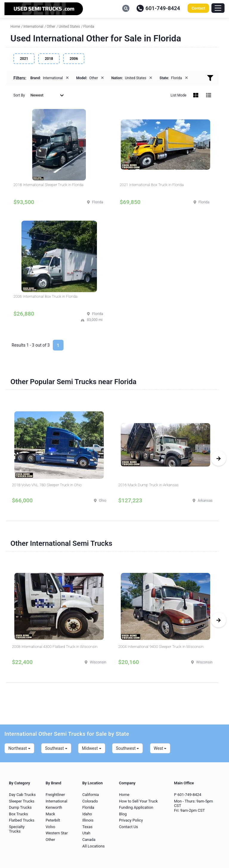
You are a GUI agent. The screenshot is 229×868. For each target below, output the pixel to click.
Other (50, 840)
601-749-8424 (158, 8)
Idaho (87, 814)
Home (124, 795)
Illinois (88, 820)
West (160, 748)
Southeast (56, 748)
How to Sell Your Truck (138, 801)
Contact (198, 8)
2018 (49, 59)
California (91, 795)
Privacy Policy (131, 820)
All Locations (93, 846)
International (57, 801)
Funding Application (136, 807)
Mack (50, 814)
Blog (123, 814)
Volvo (50, 827)
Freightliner (55, 795)
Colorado (90, 801)
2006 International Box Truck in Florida (45, 296)
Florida (88, 807)
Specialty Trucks (17, 829)
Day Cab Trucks (22, 795)
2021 (24, 59)
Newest (47, 95)
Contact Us (129, 827)
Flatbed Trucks (22, 820)
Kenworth (54, 807)
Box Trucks (18, 814)
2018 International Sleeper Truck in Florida (48, 185)
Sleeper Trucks (22, 801)
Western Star (57, 833)
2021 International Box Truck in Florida (152, 185)
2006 (74, 59)
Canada (89, 840)
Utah (86, 833)
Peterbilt (53, 820)
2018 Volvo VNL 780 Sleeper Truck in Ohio (47, 485)
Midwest (92, 748)
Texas (87, 827)
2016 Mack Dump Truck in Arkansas (148, 485)
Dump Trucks (20, 807)
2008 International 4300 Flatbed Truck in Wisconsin (55, 647)
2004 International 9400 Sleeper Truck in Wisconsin (161, 647)
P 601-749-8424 (188, 795)
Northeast (19, 748)
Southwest (128, 748)
